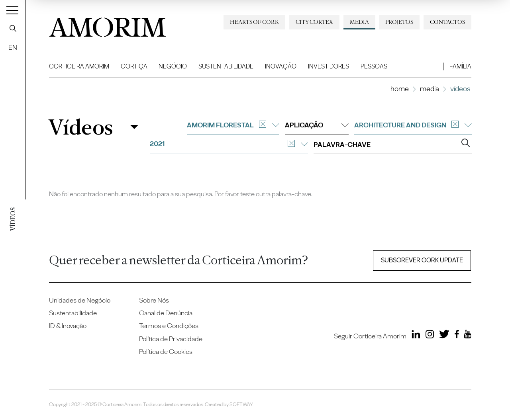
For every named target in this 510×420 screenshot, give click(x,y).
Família (460, 66)
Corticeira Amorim (79, 66)
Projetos (399, 22)
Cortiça (134, 66)
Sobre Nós (154, 300)
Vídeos (80, 127)
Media (359, 22)
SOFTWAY (241, 404)
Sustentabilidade (226, 66)
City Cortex (314, 22)
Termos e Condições (169, 326)
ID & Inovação (68, 326)
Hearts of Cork (254, 22)
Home (400, 89)
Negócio (173, 66)
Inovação (281, 66)
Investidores (329, 66)
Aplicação (317, 125)
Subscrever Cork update (422, 260)
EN (13, 47)
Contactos (447, 22)
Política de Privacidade (171, 339)
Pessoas (374, 66)
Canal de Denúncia (166, 313)
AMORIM (108, 25)
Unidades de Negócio (80, 300)
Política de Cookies (166, 352)
